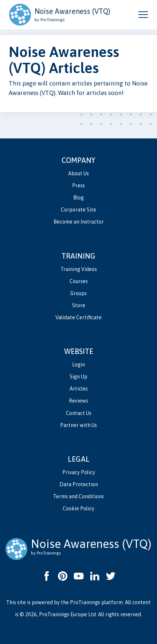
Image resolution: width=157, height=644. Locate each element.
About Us (78, 174)
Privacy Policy (79, 472)
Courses (79, 281)
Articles (79, 389)
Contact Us (79, 413)
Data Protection (79, 484)
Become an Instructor (79, 222)
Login (78, 365)
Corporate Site (78, 210)
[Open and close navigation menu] (143, 15)
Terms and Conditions (78, 496)
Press (78, 186)
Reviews (78, 401)
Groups (78, 293)
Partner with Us (78, 425)
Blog (78, 198)
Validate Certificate (78, 317)
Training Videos (79, 269)
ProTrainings (85, 602)
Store (79, 305)
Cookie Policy (78, 508)
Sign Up (78, 377)
